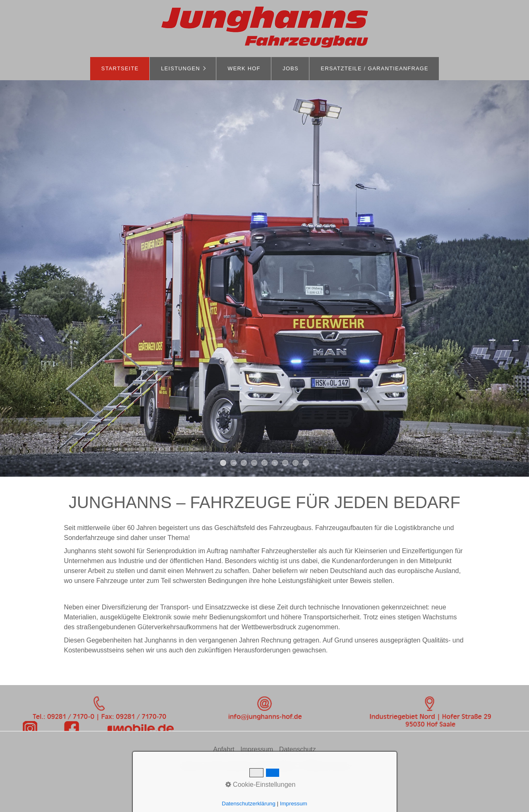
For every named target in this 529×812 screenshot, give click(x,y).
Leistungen (181, 68)
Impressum (257, 749)
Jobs (291, 68)
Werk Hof (244, 68)
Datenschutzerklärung (249, 804)
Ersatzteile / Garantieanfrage (375, 68)
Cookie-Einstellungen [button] (261, 785)
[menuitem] (120, 69)
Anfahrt (224, 749)
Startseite (120, 68)
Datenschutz (298, 749)
